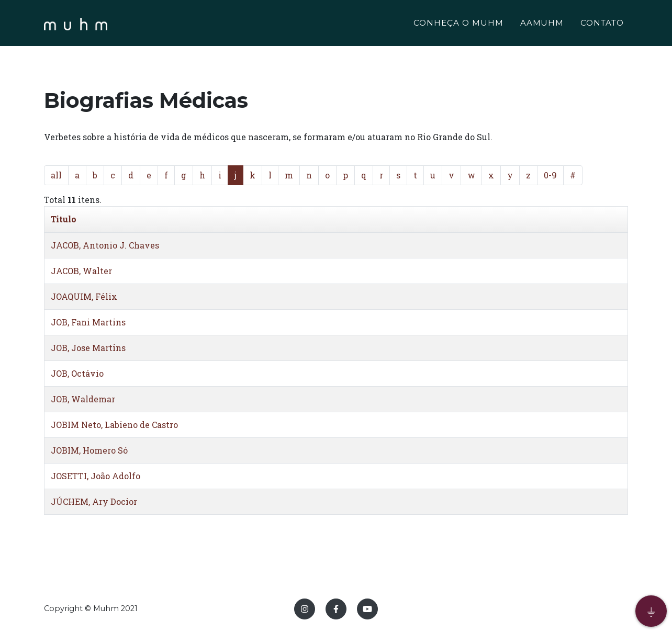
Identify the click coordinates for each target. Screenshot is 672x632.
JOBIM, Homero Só (89, 450)
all (56, 175)
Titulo (64, 219)
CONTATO (602, 24)
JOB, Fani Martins (88, 322)
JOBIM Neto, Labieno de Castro (114, 425)
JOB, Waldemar (83, 399)
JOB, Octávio (77, 373)
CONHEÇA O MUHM (458, 24)
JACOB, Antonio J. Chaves (105, 245)
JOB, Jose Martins (88, 348)
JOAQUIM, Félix (84, 296)
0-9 (550, 175)
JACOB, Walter (81, 271)
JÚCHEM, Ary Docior (94, 501)
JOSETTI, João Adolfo (96, 476)
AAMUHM (542, 24)
